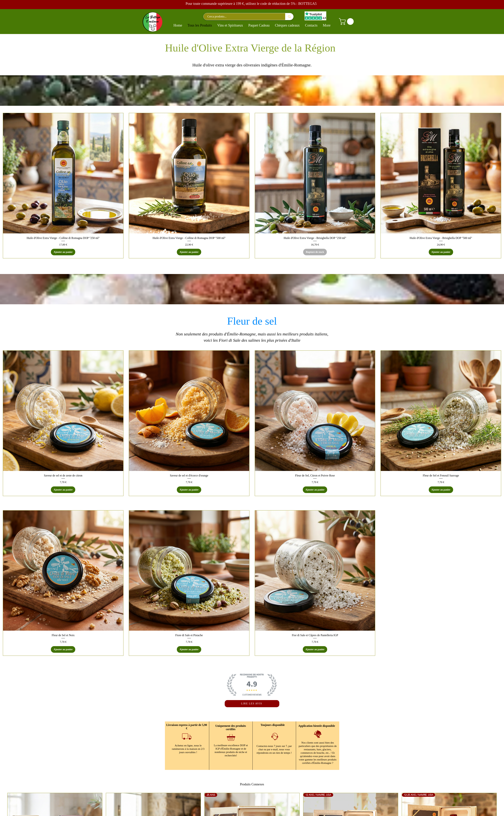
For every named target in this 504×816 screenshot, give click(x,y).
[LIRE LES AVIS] (252, 704)
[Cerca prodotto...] (243, 17)
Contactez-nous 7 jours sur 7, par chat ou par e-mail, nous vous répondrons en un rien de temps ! (274, 749)
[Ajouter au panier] (63, 252)
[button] (347, 22)
